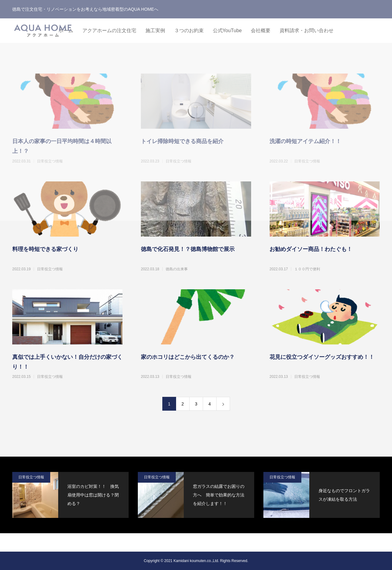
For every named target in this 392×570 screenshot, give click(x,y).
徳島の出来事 (177, 269)
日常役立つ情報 (50, 269)
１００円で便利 (307, 269)
